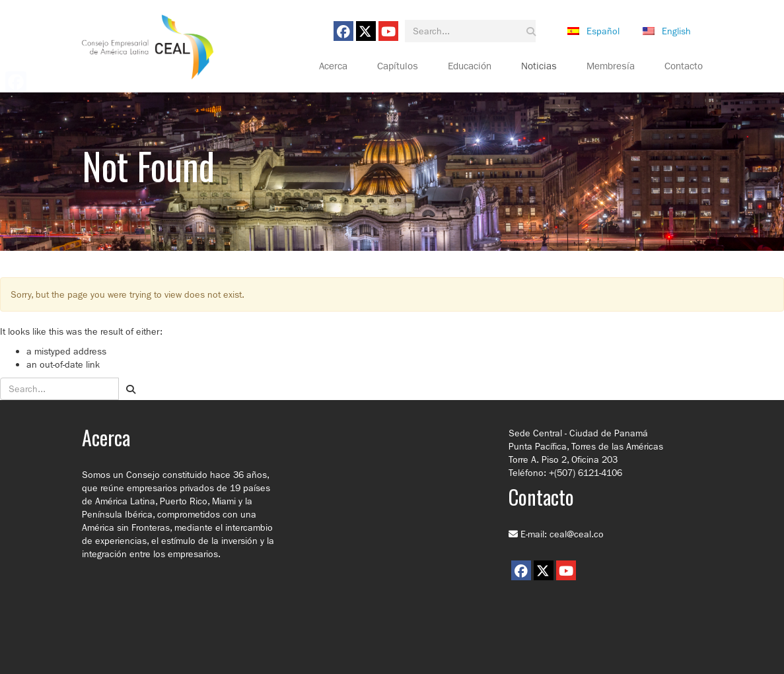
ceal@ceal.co (577, 534)
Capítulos (398, 66)
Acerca (333, 66)
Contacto (684, 66)
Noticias (539, 66)
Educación (470, 66)
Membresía (611, 66)
